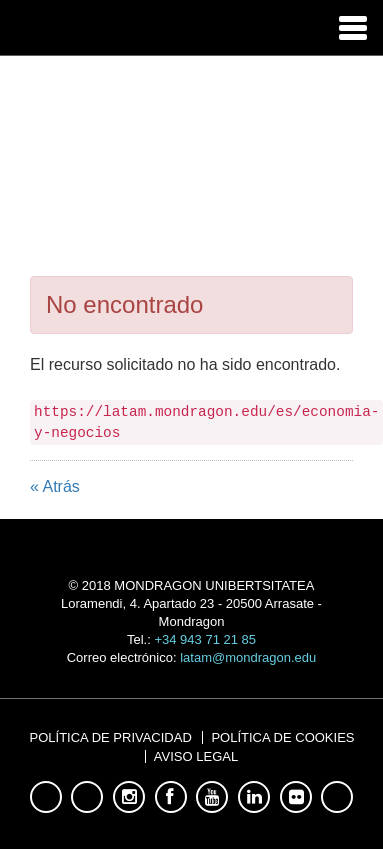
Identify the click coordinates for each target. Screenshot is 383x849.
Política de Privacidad (111, 737)
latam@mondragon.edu (248, 657)
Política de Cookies (282, 737)
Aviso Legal (196, 756)
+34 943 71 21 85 (205, 639)
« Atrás (55, 486)
